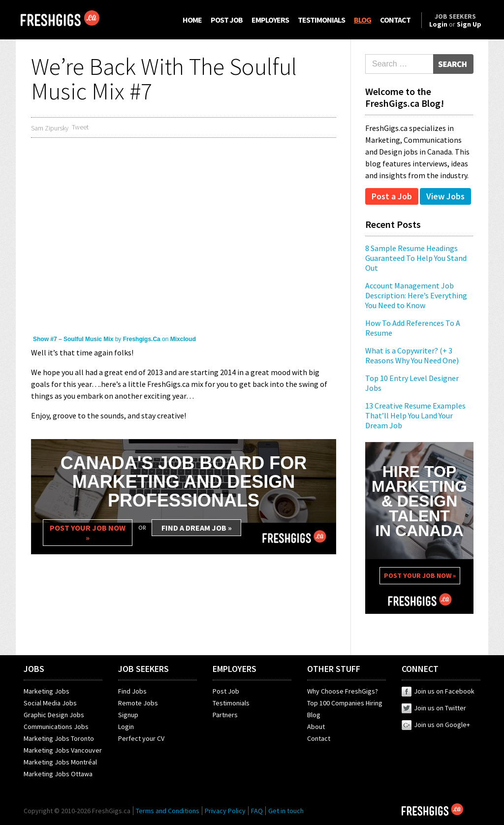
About (316, 727)
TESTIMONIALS (321, 20)
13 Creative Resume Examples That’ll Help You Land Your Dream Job (415, 415)
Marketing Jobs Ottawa (58, 774)
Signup (128, 715)
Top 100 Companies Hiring (345, 703)
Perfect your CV (141, 738)
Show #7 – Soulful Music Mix (73, 339)
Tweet (80, 127)
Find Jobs (132, 691)
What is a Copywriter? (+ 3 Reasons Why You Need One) (412, 355)
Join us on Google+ (436, 725)
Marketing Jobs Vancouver (63, 750)
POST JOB (227, 20)
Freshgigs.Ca (142, 339)
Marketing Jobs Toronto (59, 738)
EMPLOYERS (270, 20)
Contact (319, 738)
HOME (192, 20)
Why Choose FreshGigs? (343, 691)
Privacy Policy (225, 811)
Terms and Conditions (168, 811)
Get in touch (286, 811)
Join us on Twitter (434, 708)
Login (126, 727)
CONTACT (395, 20)
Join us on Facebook (438, 691)
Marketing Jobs (47, 691)
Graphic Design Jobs (54, 715)
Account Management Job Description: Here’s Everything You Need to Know (416, 295)
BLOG (362, 20)
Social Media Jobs (50, 703)
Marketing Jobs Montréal (60, 762)
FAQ (257, 811)
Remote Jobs (138, 703)
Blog (314, 715)
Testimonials (231, 703)
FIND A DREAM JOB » (197, 528)
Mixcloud (183, 339)
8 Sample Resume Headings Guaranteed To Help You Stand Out (416, 258)
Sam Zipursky (50, 128)
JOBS (34, 669)
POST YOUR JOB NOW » (88, 533)
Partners (225, 715)
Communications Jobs (56, 727)
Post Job (226, 691)
